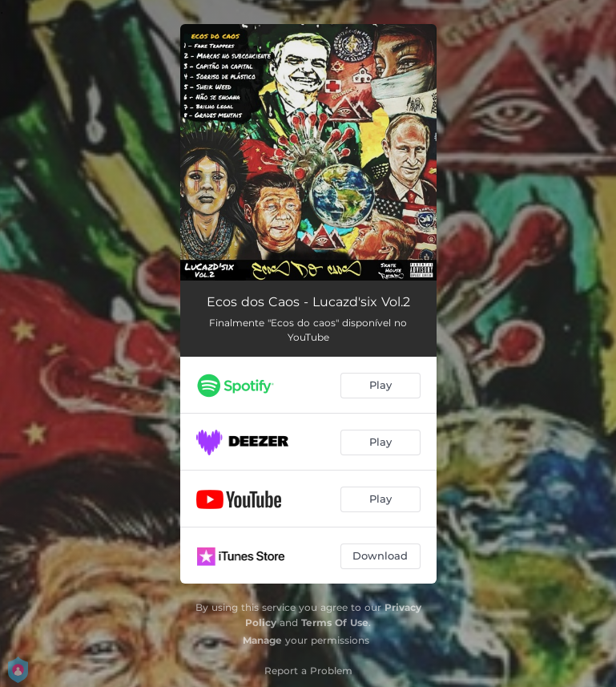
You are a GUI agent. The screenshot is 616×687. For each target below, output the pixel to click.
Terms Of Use (335, 622)
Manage (262, 640)
